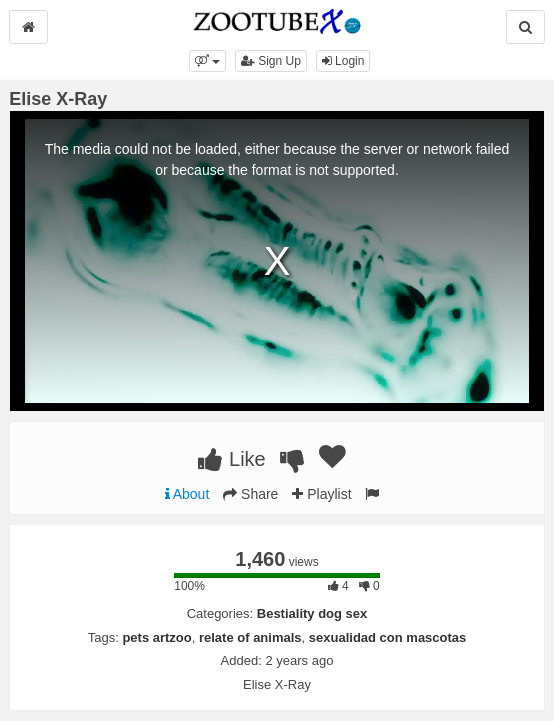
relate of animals (250, 637)
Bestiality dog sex (312, 613)
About (187, 494)
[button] (207, 61)
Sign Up (271, 61)
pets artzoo (156, 637)
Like (231, 459)
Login (343, 61)
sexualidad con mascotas (388, 637)
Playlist (321, 494)
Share (250, 494)
